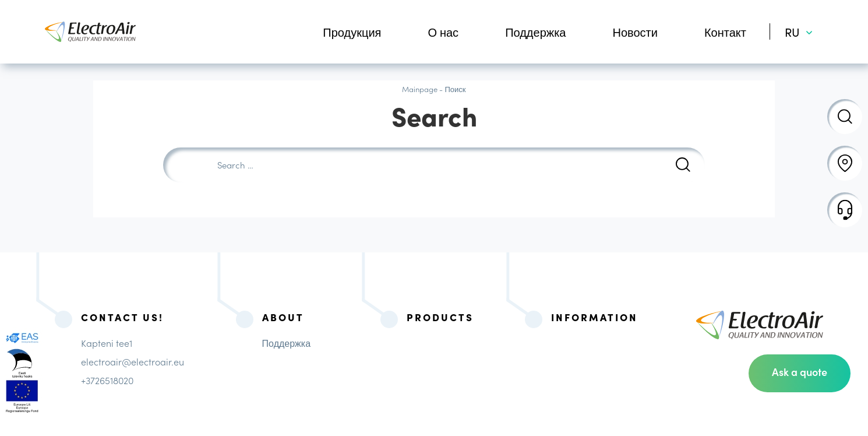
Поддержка (535, 31)
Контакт (725, 31)
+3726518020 (107, 380)
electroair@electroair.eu (133, 361)
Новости (635, 31)
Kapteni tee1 (107, 343)
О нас (443, 31)
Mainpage (420, 89)
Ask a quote (800, 372)
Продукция (352, 31)
